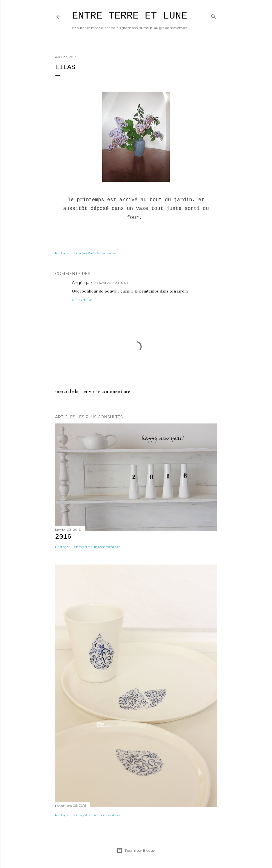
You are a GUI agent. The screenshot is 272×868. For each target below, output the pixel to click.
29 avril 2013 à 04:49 (111, 283)
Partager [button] (62, 253)
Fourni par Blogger (136, 851)
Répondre (82, 300)
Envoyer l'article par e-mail (96, 253)
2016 (63, 537)
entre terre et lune (130, 16)
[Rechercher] (214, 16)
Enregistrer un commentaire (97, 547)
